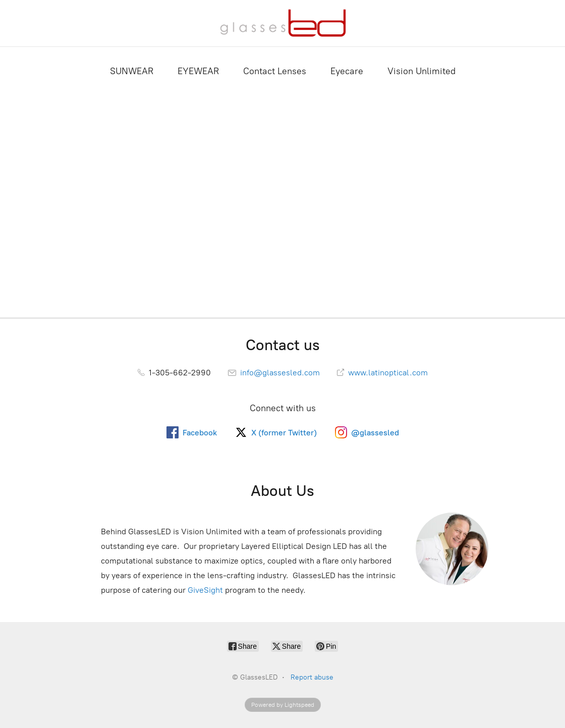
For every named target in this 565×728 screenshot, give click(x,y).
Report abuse (312, 677)
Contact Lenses (275, 71)
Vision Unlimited (421, 71)
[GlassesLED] (283, 23)
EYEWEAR (198, 71)
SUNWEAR (132, 71)
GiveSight (205, 590)
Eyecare (347, 71)
